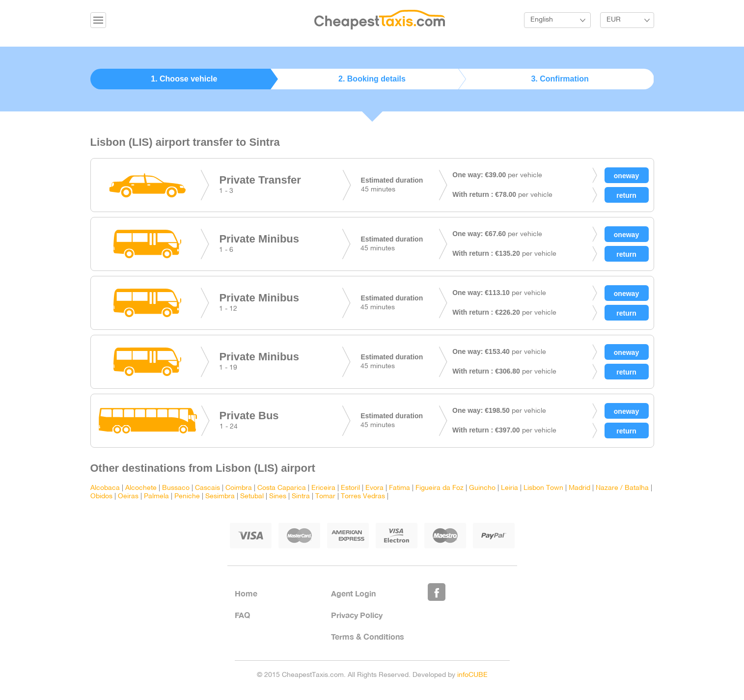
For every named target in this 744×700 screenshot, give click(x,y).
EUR (614, 20)
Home (246, 593)
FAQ (242, 615)
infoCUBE (472, 675)
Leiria (510, 488)
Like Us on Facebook (437, 592)
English (542, 20)
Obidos (101, 497)
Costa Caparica (282, 488)
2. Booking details (372, 79)
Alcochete (141, 488)
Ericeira (323, 488)
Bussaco (176, 488)
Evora (374, 488)
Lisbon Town (543, 488)
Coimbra (239, 488)
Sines (278, 497)
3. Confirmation (560, 79)
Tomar (325, 497)
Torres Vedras (363, 497)
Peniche (187, 497)
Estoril (350, 488)
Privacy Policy (357, 615)
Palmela (156, 497)
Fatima (400, 488)
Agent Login (353, 593)
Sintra (301, 497)
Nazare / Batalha (622, 488)
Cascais (207, 488)
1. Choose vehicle (184, 79)
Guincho (482, 488)
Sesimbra (220, 497)
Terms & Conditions (368, 636)
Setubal (252, 497)
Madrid (579, 488)
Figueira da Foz (440, 488)
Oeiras (128, 497)
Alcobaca (105, 488)
